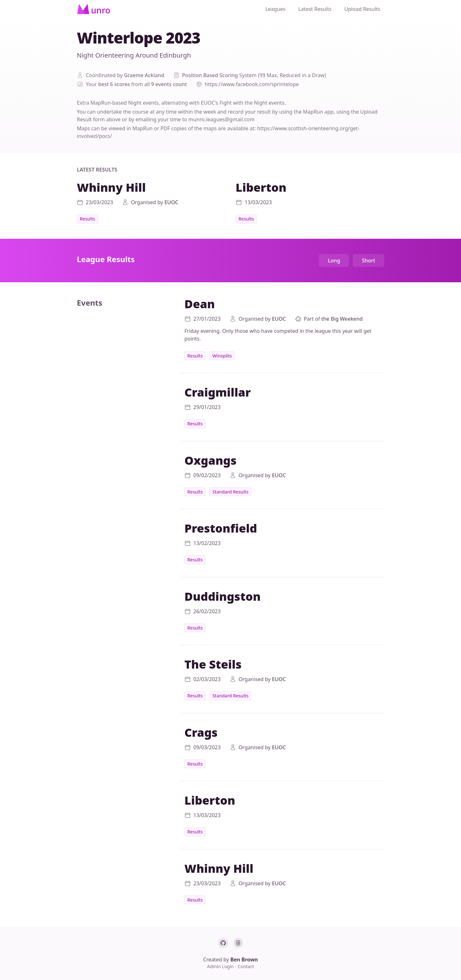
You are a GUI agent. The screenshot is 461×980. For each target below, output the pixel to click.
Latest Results (315, 9)
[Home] (94, 9)
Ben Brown (244, 960)
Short (368, 261)
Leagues (275, 9)
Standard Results (230, 492)
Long (334, 261)
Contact (246, 966)
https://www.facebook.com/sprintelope (252, 84)
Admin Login (221, 966)
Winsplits (222, 356)
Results (87, 219)
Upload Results (362, 9)
